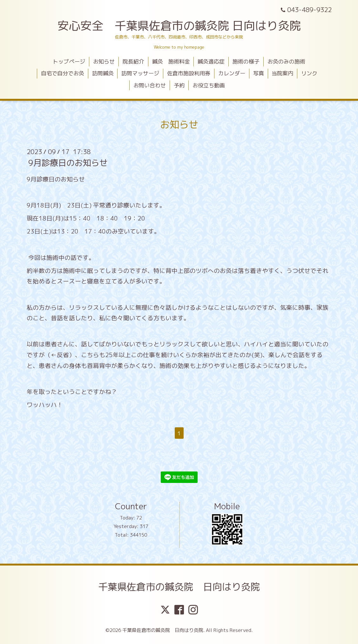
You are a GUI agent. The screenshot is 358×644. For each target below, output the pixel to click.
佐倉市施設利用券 (189, 73)
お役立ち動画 (209, 85)
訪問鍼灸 (103, 73)
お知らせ (104, 61)
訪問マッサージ (140, 73)
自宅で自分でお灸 (63, 73)
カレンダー (232, 73)
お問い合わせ (150, 85)
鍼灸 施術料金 (171, 61)
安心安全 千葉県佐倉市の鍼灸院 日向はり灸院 (179, 26)
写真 (259, 73)
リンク (309, 73)
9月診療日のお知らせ (68, 163)
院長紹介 (133, 61)
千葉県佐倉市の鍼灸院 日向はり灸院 (179, 587)
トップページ (69, 61)
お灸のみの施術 (286, 61)
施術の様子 (246, 61)
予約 (179, 85)
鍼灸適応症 (211, 61)
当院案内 (282, 73)
